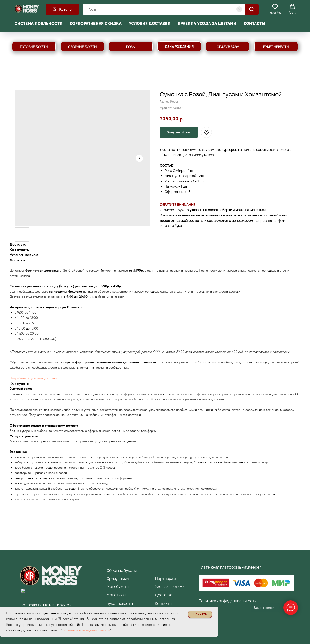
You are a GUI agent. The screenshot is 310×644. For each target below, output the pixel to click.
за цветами (174, 586)
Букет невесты (120, 603)
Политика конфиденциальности (228, 601)
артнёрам (166, 578)
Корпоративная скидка (96, 23)
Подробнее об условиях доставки (33, 378)
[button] (275, 9)
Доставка (164, 595)
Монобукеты (118, 586)
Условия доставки (150, 23)
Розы (122, 595)
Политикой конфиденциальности (86, 630)
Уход (159, 586)
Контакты (254, 23)
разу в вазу (118, 578)
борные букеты (122, 570)
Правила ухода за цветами (207, 23)
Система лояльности (39, 23)
